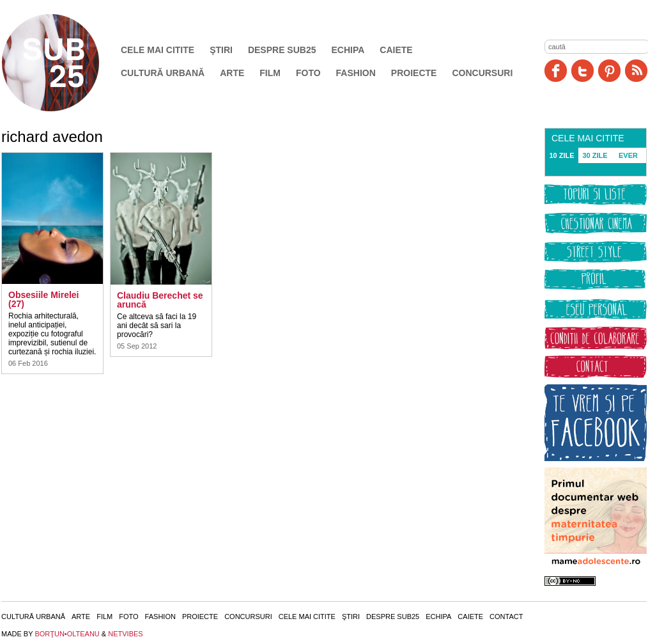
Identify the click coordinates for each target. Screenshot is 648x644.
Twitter (582, 71)
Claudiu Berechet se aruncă (160, 300)
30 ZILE (595, 155)
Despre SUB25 (282, 50)
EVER (628, 155)
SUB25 (65, 63)
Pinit (609, 71)
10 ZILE (561, 155)
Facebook (556, 71)
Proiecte (414, 73)
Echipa (348, 50)
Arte (232, 73)
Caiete (396, 50)
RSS (636, 71)
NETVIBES (125, 634)
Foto (308, 73)
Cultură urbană (163, 73)
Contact (506, 617)
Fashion (356, 73)
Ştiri (221, 50)
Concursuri (482, 73)
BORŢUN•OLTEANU (67, 634)
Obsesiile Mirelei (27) (44, 299)
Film (270, 73)
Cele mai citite (158, 50)
